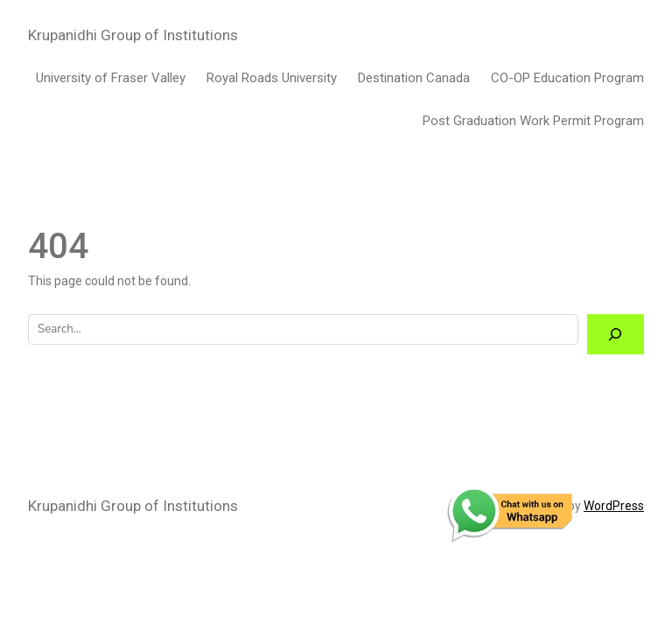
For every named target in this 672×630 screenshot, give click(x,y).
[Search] (616, 335)
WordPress (614, 506)
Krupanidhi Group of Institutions (133, 35)
